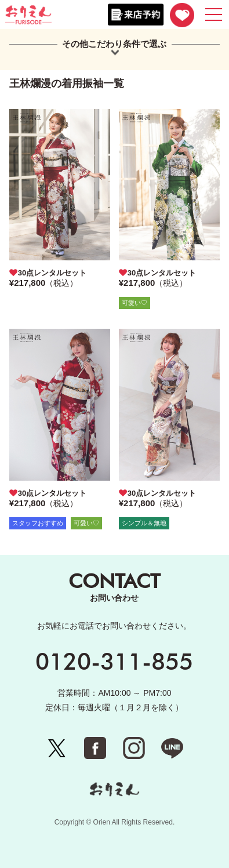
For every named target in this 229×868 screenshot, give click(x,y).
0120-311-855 (114, 661)
